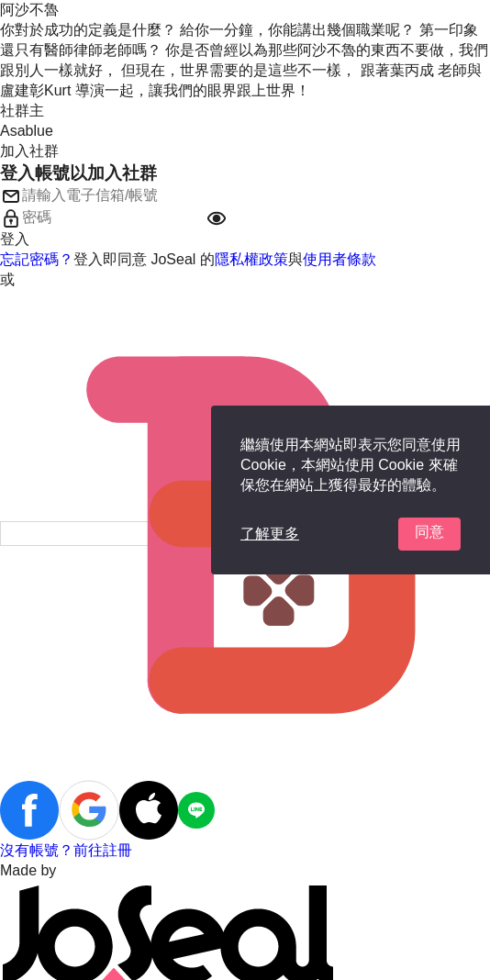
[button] (217, 218)
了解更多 (270, 534)
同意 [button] (429, 532)
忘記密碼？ (37, 259)
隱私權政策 (251, 259)
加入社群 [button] (29, 151)
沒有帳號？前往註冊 (66, 850)
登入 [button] (15, 239)
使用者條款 (340, 259)
